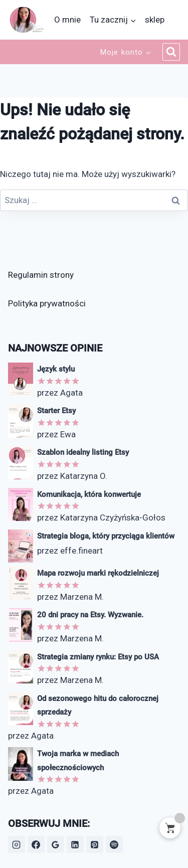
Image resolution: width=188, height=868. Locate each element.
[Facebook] (36, 844)
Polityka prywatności (47, 303)
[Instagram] (17, 844)
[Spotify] (114, 844)
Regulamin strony (41, 275)
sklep (155, 20)
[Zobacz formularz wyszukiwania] (171, 52)
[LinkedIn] (75, 844)
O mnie (67, 20)
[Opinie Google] (56, 844)
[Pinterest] (95, 844)
